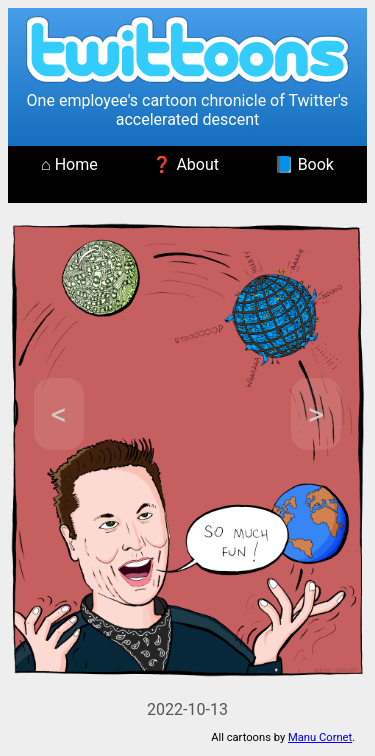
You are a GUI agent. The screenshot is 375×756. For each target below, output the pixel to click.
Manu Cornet (320, 737)
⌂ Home (69, 164)
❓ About (185, 164)
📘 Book (304, 164)
